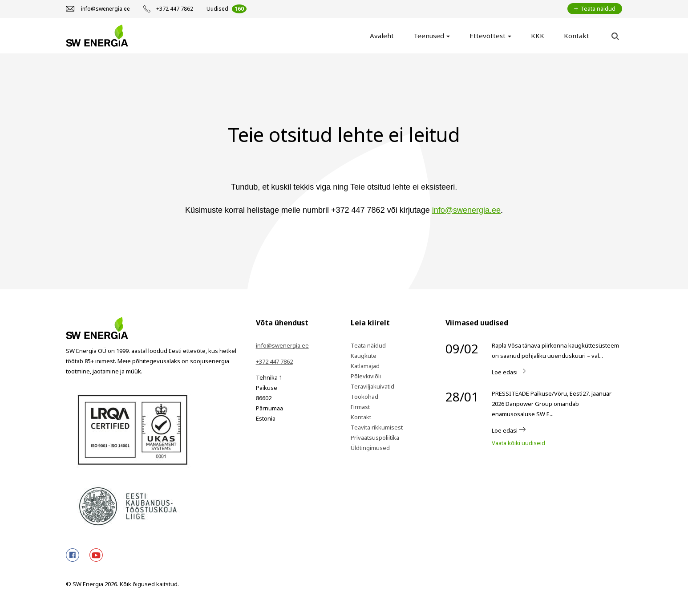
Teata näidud (368, 345)
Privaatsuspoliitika (375, 438)
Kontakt (577, 36)
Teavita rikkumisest (377, 427)
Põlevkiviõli (366, 376)
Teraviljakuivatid (372, 386)
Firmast (360, 407)
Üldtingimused (370, 448)
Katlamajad (365, 366)
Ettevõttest (488, 36)
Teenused (429, 36)
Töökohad (364, 397)
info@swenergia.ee (466, 210)
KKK (538, 36)
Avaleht (382, 36)
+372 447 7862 (274, 361)
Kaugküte (364, 356)
